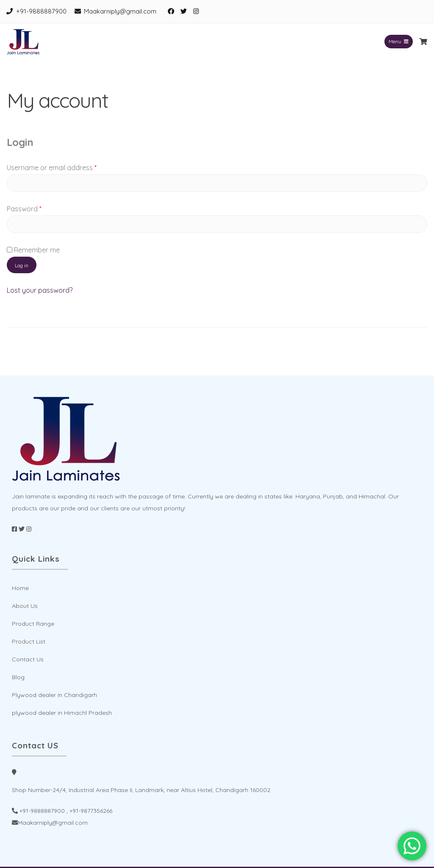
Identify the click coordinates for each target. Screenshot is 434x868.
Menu (399, 41)
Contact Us (28, 659)
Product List (29, 641)
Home (20, 588)
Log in (22, 265)
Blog (18, 677)
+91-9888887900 (41, 11)
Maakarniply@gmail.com (120, 11)
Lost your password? (40, 290)
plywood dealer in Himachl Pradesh (62, 713)
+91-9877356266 (91, 811)
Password (38, 207)
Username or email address (65, 166)
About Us (25, 606)
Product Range (33, 624)
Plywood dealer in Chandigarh (54, 695)
